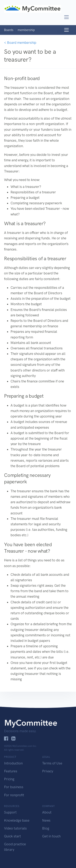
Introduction (13, 763)
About (47, 812)
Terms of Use (52, 763)
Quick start (12, 836)
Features (11, 771)
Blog (46, 828)
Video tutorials (15, 828)
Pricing (9, 779)
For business (14, 787)
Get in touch (51, 836)
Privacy (48, 771)
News (46, 820)
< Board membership (20, 43)
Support (10, 812)
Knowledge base (17, 820)
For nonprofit (14, 795)
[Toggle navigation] (67, 17)
